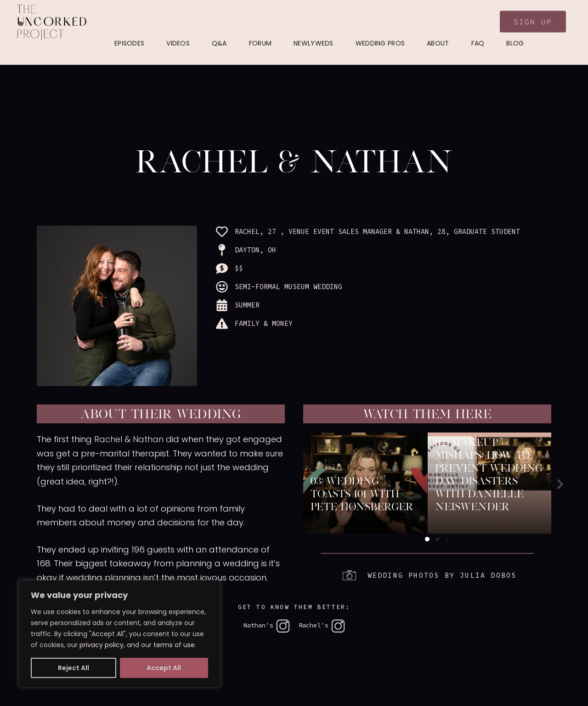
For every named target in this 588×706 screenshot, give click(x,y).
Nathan (148, 439)
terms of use (174, 645)
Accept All (164, 668)
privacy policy (102, 645)
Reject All (73, 668)
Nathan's (266, 625)
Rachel (108, 439)
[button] (560, 484)
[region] (119, 634)
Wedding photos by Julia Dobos (442, 575)
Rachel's (322, 625)
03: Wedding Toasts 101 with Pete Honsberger (362, 494)
